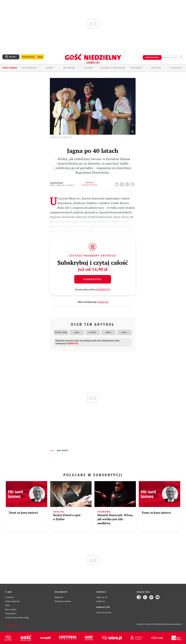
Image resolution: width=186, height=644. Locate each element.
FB (122, 183)
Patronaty (137, 68)
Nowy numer (10, 68)
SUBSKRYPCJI (103, 289)
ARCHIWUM (69, 68)
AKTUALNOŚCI (29, 68)
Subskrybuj (93, 279)
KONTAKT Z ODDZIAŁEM (113, 68)
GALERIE (89, 68)
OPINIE (49, 68)
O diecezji (176, 68)
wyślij (133, 183)
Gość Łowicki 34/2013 (62, 185)
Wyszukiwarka (181, 57)
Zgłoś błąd (12, 624)
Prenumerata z (32, 57)
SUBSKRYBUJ (152, 57)
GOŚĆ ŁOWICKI (63, 450)
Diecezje (156, 68)
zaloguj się (170, 57)
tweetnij (128, 183)
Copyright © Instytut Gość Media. (149, 624)
